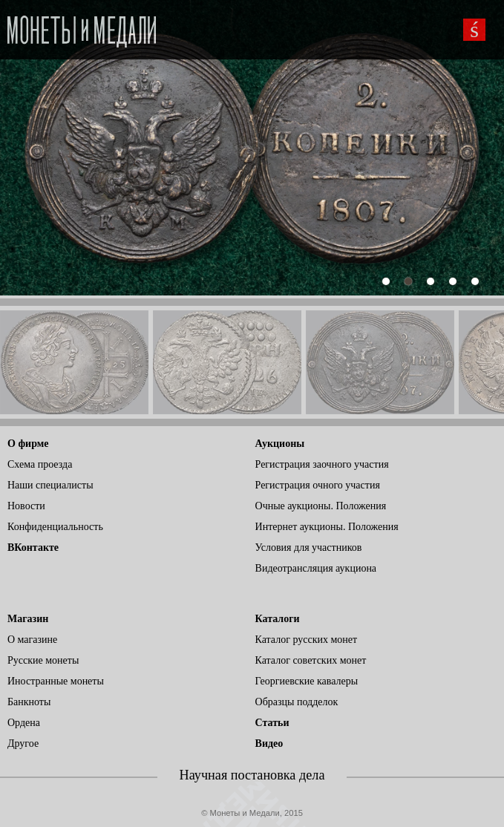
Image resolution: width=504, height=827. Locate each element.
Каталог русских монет (307, 640)
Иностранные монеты (56, 681)
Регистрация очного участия (318, 485)
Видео (269, 743)
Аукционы (280, 444)
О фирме (28, 444)
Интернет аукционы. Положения (327, 527)
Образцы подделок (297, 702)
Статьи (272, 723)
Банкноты (29, 702)
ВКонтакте (33, 547)
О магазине (32, 640)
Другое (23, 743)
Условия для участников (309, 547)
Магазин (28, 619)
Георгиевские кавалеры (307, 681)
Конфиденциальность (55, 527)
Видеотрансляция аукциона (316, 568)
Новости (26, 506)
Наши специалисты (50, 485)
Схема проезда (40, 464)
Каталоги (278, 619)
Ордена (24, 723)
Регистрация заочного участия (322, 464)
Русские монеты (43, 660)
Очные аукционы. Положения (321, 506)
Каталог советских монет (311, 660)
